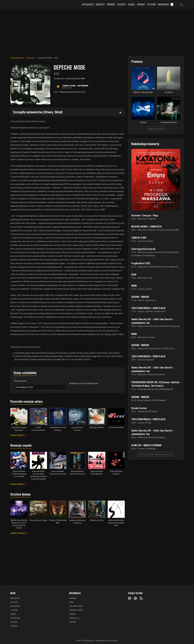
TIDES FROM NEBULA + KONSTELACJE (148, 308)
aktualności (15, 598)
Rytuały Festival (139, 408)
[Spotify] (135, 598)
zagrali (13, 614)
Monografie (163, 4)
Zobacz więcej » (19, 533)
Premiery (111, 4)
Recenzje (122, 4)
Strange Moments (169, 122)
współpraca (74, 618)
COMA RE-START (139, 238)
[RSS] (141, 598)
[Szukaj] (181, 4)
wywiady (14, 626)
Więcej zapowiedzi (156, 129)
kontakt (73, 622)
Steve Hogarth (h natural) (143, 249)
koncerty (14, 602)
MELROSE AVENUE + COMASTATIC (147, 226)
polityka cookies (76, 610)
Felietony (151, 4)
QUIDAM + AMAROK (140, 297)
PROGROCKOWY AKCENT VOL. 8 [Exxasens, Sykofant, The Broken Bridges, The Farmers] (156, 384)
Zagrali (131, 4)
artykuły (14, 622)
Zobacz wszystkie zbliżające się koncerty (156, 454)
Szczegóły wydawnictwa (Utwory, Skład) (38, 112)
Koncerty (100, 4)
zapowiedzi (15, 606)
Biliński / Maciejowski (143, 92)
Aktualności (88, 4)
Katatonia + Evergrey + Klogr (145, 215)
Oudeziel (169, 92)
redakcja (73, 598)
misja (71, 602)
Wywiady (141, 4)
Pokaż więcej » (18, 435)
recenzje (14, 610)
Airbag (143, 122)
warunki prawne (76, 606)
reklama (72, 614)
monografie (15, 618)
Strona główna (17, 58)
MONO (134, 286)
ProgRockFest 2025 (141, 263)
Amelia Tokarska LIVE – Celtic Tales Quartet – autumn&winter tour (153, 321)
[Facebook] (130, 598)
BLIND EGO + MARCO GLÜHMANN (146, 445)
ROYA (134, 274)
